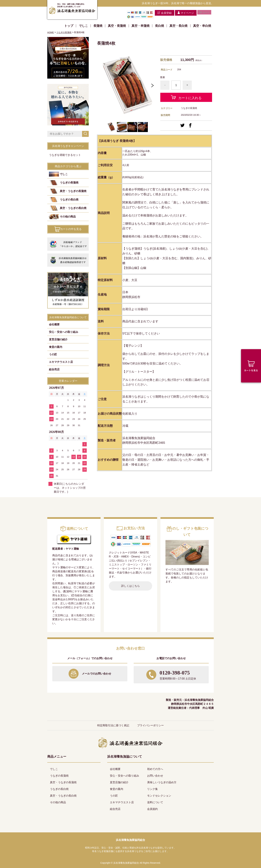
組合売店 (54, 369)
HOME (51, 32)
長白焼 (159, 26)
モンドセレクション (159, 796)
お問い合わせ (155, 776)
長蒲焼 (98, 26)
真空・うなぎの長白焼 (73, 208)
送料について (155, 802)
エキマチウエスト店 (61, 362)
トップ (69, 26)
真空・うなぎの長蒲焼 (73, 191)
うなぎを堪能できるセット (65, 155)
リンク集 (152, 789)
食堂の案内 (56, 347)
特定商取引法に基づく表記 (113, 725)
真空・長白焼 (178, 26)
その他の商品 (68, 217)
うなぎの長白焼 (69, 200)
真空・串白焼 (202, 26)
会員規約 (152, 809)
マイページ (184, 13)
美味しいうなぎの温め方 (162, 782)
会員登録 (163, 13)
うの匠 (53, 354)
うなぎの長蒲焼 (65, 32)
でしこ (83, 26)
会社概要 (54, 324)
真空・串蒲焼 (140, 26)
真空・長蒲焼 (117, 26)
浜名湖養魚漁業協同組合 (130, 840)
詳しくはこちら (130, 586)
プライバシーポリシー (150, 725)
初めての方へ (155, 769)
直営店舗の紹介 (58, 339)
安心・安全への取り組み (64, 332)
